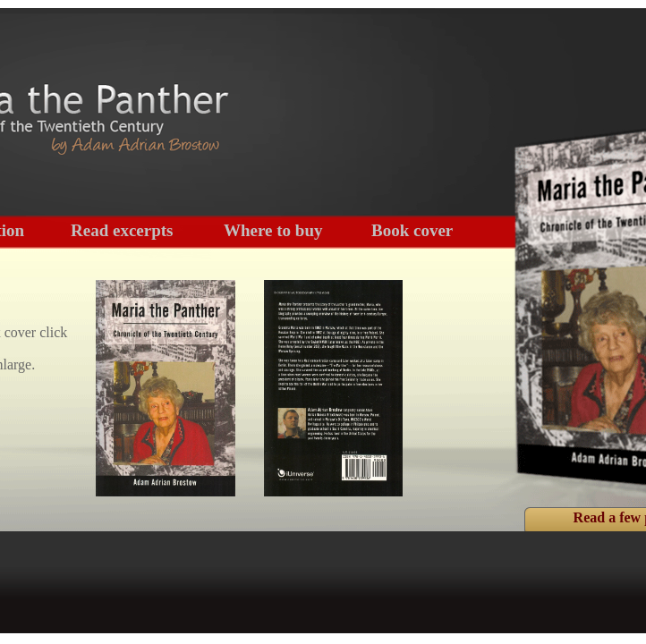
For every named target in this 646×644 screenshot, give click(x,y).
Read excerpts (122, 230)
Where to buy (273, 230)
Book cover (412, 230)
